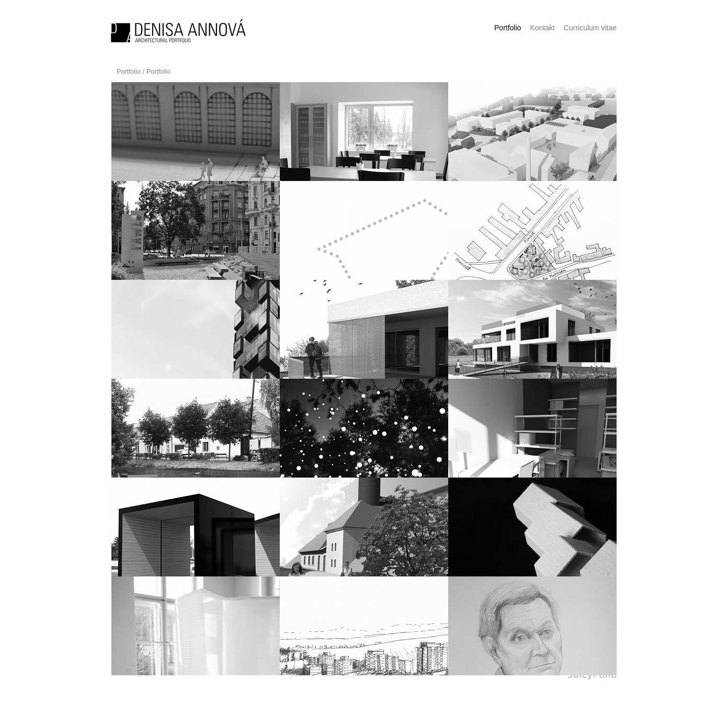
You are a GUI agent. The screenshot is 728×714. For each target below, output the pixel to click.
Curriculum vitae (590, 28)
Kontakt (542, 28)
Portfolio (129, 72)
